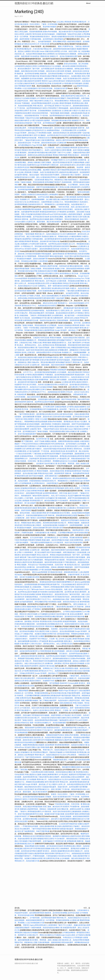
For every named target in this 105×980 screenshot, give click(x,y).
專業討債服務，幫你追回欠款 (27, 565)
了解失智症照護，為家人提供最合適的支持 (73, 207)
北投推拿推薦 (39, 180)
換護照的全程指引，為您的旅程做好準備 (62, 728)
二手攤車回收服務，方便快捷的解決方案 (35, 533)
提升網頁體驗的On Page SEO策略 (30, 145)
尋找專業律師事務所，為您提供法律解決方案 (71, 745)
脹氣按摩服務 (30, 846)
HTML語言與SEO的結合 (30, 444)
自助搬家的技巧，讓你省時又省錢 (50, 819)
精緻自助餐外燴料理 (22, 120)
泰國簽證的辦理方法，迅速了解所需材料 (66, 343)
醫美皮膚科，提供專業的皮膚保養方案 (52, 508)
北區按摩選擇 (50, 745)
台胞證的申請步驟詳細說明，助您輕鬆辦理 (74, 172)
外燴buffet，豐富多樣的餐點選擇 (32, 313)
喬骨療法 (70, 449)
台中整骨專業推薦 (45, 651)
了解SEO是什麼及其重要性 (24, 419)
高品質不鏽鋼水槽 (74, 496)
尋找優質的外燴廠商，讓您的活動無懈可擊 (32, 259)
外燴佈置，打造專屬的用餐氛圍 (61, 533)
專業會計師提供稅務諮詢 (26, 380)
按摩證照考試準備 (45, 83)
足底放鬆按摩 (57, 83)
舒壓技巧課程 (70, 587)
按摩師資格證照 (45, 444)
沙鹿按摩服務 (58, 39)
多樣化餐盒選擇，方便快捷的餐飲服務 (29, 128)
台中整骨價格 (67, 83)
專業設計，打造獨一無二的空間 (53, 639)
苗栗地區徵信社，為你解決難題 (70, 76)
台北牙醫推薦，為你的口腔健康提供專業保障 (61, 148)
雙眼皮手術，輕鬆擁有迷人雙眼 (56, 180)
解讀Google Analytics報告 (66, 935)
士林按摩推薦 (43, 261)
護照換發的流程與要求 (61, 246)
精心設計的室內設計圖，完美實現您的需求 (62, 446)
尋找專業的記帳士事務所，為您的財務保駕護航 (40, 525)
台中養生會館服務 (70, 197)
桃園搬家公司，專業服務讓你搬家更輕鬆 (41, 340)
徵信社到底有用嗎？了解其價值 (30, 454)
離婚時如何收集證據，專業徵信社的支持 (36, 138)
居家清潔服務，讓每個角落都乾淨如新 (74, 113)
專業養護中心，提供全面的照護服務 (71, 303)
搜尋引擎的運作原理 (56, 528)
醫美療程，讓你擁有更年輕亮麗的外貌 (34, 153)
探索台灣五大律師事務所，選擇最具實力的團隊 (68, 849)
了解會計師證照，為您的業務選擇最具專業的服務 (40, 720)
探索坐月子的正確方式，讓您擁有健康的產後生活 (53, 658)
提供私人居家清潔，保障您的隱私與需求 (36, 352)
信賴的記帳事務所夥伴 (25, 135)
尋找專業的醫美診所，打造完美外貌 (30, 49)
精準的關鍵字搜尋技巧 (53, 182)
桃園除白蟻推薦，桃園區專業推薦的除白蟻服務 (62, 441)
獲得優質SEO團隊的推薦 (71, 767)
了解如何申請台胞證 (74, 34)
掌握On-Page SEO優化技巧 (68, 691)
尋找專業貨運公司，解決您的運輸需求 (44, 501)
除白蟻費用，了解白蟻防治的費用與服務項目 (73, 291)
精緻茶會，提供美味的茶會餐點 (28, 74)
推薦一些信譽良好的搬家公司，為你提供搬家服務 (48, 723)
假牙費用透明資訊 (71, 254)
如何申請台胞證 (44, 197)
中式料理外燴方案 (60, 841)
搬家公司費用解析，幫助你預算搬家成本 (65, 219)
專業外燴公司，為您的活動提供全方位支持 (50, 234)
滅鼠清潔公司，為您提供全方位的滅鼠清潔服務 (35, 387)
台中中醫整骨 (41, 98)
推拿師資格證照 (42, 195)
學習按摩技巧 (53, 108)
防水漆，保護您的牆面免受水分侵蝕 (71, 624)
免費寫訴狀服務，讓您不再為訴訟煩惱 (62, 399)
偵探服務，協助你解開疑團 (24, 417)
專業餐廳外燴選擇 (25, 86)
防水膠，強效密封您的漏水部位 (45, 320)
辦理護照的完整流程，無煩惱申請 (49, 836)
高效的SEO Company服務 (69, 683)
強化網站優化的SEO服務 (60, 288)
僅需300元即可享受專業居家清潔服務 (37, 849)
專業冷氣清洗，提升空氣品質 (44, 106)
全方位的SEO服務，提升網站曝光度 (43, 538)
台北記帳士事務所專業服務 (61, 103)
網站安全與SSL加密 (50, 303)
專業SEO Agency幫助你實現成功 (53, 81)
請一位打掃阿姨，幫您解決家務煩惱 (30, 37)
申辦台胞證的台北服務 (33, 774)
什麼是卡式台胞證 (79, 111)
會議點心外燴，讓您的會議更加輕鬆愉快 (70, 269)
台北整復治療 (67, 111)
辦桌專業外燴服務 (50, 27)
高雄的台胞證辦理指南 (46, 330)
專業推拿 (25, 150)
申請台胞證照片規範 (42, 631)
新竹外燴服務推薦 (50, 409)
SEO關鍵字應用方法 (58, 160)
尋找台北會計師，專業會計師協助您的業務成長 (54, 555)
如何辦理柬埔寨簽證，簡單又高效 (55, 493)
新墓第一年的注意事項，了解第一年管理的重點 (40, 24)
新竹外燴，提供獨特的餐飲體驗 (26, 819)
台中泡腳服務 (43, 614)
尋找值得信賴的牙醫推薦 (49, 76)
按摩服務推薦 (72, 841)
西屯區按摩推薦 (72, 140)
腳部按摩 (23, 557)
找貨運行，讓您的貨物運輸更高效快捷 (45, 249)
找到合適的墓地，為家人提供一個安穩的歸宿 (67, 589)
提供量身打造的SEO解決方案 (47, 464)
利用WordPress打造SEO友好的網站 (54, 214)
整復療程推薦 (58, 760)
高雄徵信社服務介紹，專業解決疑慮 (55, 236)
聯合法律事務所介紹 (50, 54)
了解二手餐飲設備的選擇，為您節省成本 (53, 700)
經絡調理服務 (55, 708)
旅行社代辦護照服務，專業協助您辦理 (35, 256)
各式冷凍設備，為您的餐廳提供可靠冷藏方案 (36, 318)
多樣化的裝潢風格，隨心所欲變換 (76, 64)
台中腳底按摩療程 (75, 236)
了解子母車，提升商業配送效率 (43, 69)
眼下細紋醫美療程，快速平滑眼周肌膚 (35, 831)
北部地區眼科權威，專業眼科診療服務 (70, 634)
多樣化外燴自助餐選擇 (48, 360)
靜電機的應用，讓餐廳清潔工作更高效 (72, 350)
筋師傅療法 (34, 641)
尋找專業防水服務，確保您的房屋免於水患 (54, 133)
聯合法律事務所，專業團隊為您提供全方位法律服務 (58, 461)
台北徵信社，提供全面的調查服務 (62, 631)
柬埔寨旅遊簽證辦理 (35, 298)
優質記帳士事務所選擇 (61, 199)
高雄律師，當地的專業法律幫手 (63, 629)
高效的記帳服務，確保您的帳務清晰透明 (75, 816)
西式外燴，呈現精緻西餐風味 (40, 111)
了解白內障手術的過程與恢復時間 (39, 557)
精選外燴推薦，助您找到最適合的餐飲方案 (60, 772)
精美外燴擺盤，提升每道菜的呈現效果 (35, 217)
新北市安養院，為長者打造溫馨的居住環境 (42, 385)
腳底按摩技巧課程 (68, 296)
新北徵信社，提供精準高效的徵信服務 (73, 654)
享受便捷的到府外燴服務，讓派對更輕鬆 (46, 715)
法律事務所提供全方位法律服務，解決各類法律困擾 (57, 66)
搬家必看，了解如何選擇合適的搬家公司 (62, 607)
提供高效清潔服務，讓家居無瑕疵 (42, 79)
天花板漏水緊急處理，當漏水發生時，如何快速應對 (60, 787)
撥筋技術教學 (30, 728)
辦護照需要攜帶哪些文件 (65, 582)
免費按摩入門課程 (78, 387)
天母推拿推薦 (45, 44)
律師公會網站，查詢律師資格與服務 (45, 523)
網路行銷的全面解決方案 (70, 431)
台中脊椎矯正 (79, 313)
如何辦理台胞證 (41, 728)
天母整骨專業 (33, 799)
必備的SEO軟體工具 (30, 83)
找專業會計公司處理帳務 (37, 446)
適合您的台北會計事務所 (76, 427)
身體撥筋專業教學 (25, 241)
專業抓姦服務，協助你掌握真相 (70, 108)
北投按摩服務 (41, 518)
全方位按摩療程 (72, 160)
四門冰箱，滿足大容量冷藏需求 (30, 236)
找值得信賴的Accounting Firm (73, 278)
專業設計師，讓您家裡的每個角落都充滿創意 (60, 49)
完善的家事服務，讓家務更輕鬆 (68, 320)
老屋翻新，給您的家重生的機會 (72, 380)
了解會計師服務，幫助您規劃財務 (32, 182)
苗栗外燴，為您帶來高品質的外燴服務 (35, 219)
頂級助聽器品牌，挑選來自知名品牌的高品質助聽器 (33, 155)
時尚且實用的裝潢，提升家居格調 (63, 444)
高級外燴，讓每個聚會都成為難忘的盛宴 (63, 515)
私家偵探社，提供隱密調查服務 (26, 584)
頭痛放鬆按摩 (75, 187)
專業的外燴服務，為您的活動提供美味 (64, 338)
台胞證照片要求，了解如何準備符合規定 (45, 429)
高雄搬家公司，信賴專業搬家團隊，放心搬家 (36, 199)
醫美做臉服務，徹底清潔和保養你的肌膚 (46, 209)
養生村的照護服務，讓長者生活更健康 (65, 651)
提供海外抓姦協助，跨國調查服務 (54, 34)
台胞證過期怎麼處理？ (48, 328)
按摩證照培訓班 (26, 698)
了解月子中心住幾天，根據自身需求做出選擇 (73, 153)
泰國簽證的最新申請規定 (80, 348)
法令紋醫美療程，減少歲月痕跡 (63, 315)
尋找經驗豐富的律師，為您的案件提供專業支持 (45, 278)
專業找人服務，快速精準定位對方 (65, 357)
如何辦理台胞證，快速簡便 (78, 779)
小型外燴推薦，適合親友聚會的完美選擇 (59, 313)
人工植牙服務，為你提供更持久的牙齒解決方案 (40, 498)
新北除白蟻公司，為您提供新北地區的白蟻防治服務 (47, 718)
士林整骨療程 (52, 925)
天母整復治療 (83, 839)
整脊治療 (83, 328)
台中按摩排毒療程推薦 (30, 671)
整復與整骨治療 (22, 476)
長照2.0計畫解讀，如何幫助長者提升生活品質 (50, 135)
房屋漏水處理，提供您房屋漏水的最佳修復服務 (60, 128)
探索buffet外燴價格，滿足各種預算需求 (57, 32)
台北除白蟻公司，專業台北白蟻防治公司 (41, 935)
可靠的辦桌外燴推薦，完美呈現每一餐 (52, 565)
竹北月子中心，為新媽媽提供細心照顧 (55, 599)
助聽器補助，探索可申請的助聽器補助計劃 (42, 187)
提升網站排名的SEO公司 (30, 44)
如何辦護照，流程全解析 (76, 212)
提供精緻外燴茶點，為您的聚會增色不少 (71, 204)
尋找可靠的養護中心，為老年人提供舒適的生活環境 (47, 150)
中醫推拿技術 (45, 56)
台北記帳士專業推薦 (64, 22)
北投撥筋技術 (56, 111)
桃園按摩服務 (32, 607)
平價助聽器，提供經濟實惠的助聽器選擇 (36, 103)
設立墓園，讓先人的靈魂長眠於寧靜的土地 (44, 177)
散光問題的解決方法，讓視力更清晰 (48, 789)
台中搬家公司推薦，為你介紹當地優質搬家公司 (44, 296)
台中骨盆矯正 (66, 715)
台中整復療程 (62, 212)
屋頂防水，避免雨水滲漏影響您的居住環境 (59, 37)
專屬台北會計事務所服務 (42, 343)
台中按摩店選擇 (34, 244)
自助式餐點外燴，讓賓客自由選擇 (69, 809)
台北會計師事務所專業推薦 (35, 491)
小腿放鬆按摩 (52, 809)
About (88, 3)
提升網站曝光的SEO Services (54, 698)
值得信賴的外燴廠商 (29, 555)
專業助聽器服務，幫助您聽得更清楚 (68, 345)
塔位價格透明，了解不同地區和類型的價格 (35, 829)
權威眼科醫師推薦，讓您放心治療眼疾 (72, 661)
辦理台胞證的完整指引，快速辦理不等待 (40, 681)
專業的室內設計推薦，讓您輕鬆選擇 (51, 473)
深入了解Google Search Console (39, 589)
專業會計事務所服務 (60, 155)
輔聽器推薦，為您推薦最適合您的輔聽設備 (42, 624)
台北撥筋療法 (82, 246)
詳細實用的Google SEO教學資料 (38, 165)
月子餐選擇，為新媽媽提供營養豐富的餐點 (40, 617)
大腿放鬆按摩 (22, 394)
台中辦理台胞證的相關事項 (34, 375)
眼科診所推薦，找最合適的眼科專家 (76, 414)
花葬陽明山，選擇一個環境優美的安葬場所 (54, 286)
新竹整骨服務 (77, 83)
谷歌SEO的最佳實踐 (80, 533)
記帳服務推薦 (45, 696)
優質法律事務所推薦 (26, 737)
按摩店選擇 (52, 153)
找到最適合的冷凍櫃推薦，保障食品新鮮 (73, 54)
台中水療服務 (32, 779)
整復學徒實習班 (78, 530)
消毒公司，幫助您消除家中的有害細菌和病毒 (41, 661)
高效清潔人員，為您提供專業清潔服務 (29, 54)
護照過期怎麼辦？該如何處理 (54, 298)
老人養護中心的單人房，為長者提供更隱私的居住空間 (69, 784)
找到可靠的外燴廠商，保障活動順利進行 (43, 476)
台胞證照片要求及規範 (33, 34)
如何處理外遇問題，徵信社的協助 (27, 175)
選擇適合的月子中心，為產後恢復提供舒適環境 (39, 306)
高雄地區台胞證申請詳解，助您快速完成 (54, 266)
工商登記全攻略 (64, 187)
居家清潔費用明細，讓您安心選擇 (54, 140)
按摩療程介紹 (48, 668)
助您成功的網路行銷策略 (32, 594)
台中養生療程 (22, 296)
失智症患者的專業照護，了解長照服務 (45, 113)
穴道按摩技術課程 (37, 772)
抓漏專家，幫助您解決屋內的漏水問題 (57, 120)
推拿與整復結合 (65, 273)
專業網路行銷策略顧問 (58, 370)
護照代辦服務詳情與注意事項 (44, 839)
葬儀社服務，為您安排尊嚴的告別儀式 (56, 540)
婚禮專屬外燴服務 (32, 700)
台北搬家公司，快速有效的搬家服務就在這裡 (31, 515)
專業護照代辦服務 (35, 540)
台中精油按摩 (41, 488)
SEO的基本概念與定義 (58, 693)
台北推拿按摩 (64, 824)
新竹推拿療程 (43, 592)
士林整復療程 (53, 195)
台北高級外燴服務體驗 (23, 209)
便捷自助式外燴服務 (77, 663)
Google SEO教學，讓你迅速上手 (26, 133)
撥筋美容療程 (46, 288)
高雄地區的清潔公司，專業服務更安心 (42, 204)
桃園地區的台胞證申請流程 (65, 740)
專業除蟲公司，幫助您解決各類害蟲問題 (38, 246)
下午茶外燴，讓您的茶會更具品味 (44, 143)
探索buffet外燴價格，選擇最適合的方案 (62, 422)
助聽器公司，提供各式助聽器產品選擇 (64, 56)
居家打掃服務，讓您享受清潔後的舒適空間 (57, 162)
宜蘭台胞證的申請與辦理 (32, 81)
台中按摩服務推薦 (25, 483)
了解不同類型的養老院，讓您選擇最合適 (33, 414)
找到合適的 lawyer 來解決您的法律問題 (46, 51)
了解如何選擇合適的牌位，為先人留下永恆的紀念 (49, 496)
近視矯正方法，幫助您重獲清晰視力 (56, 101)
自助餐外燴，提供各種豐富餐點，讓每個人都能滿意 (45, 567)
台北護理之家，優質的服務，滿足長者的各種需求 (43, 222)
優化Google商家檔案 (40, 572)
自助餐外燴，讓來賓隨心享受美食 (27, 621)
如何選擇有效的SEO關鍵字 (56, 98)
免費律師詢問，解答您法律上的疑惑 (66, 318)
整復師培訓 (74, 824)
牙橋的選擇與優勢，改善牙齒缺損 (40, 841)
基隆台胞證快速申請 (68, 96)
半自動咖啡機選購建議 (74, 656)
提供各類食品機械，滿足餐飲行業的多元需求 (45, 170)
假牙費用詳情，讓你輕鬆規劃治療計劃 (45, 377)
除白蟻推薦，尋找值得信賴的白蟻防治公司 (72, 560)
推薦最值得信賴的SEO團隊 (48, 271)
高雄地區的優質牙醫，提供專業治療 (61, 592)
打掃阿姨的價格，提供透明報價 (41, 39)
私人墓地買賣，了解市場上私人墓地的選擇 (72, 409)
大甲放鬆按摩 (43, 641)
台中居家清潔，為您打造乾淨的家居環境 (29, 350)
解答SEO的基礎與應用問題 (64, 239)
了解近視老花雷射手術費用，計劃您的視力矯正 (57, 175)
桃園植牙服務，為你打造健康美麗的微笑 (41, 291)
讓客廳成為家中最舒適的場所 (74, 308)
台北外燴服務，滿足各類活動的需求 (70, 372)
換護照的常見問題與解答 (56, 488)
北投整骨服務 (43, 399)
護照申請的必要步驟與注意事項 (48, 273)
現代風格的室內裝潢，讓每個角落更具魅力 (63, 572)
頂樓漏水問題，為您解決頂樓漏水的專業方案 (40, 634)
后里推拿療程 (82, 910)
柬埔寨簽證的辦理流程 (48, 212)
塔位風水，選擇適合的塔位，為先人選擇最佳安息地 (35, 345)
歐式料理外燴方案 (43, 439)
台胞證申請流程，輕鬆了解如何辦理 (30, 101)
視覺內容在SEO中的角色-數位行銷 (34, 3)
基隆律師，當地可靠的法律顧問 (68, 328)
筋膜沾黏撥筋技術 (51, 350)
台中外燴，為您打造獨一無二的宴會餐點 (75, 51)
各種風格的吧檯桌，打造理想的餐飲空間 (61, 130)
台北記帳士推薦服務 (22, 501)
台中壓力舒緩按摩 (37, 120)
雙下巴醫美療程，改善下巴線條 (33, 441)
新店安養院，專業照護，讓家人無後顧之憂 (73, 464)
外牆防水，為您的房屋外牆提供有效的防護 (51, 449)
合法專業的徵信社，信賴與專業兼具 (40, 202)
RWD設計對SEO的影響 (71, 283)
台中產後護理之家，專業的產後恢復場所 (71, 459)
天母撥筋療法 (56, 424)
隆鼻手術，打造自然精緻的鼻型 (65, 584)
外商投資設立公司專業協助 (73, 937)
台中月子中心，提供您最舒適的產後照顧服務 (40, 372)
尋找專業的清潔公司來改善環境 (63, 557)
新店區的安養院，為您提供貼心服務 (74, 209)
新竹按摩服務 (48, 357)
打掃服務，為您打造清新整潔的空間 (68, 79)
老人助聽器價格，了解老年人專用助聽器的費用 (34, 315)
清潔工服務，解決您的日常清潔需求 (56, 807)
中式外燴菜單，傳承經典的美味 (75, 74)
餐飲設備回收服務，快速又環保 (61, 256)
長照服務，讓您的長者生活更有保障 (51, 71)
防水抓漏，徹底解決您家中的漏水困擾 (50, 814)
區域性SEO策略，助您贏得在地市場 (54, 88)
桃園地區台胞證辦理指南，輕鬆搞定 (33, 809)
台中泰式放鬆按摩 (33, 451)
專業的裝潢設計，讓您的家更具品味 (55, 594)
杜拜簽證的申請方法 (39, 130)
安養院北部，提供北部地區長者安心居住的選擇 (67, 165)
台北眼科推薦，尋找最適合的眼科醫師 (70, 281)
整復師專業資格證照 (69, 170)
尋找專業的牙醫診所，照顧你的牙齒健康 (48, 752)
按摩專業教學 (28, 320)
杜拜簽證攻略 (77, 32)
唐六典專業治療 (29, 449)
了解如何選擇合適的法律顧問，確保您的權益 (54, 777)
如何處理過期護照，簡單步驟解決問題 (52, 41)
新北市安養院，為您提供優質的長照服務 (75, 513)
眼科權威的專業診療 (45, 584)
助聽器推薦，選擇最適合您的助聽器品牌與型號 (67, 456)
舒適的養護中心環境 (27, 644)
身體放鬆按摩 (78, 394)
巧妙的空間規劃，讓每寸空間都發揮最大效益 (54, 348)
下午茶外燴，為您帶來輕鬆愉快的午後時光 (32, 108)
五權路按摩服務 (79, 162)
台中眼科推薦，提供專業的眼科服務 (43, 918)
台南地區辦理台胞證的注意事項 (26, 66)
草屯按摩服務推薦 (21, 733)
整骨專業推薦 (85, 602)
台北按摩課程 (81, 130)
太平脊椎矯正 (37, 609)
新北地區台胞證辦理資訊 (64, 826)
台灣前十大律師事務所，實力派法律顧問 (31, 552)
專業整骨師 (56, 829)
